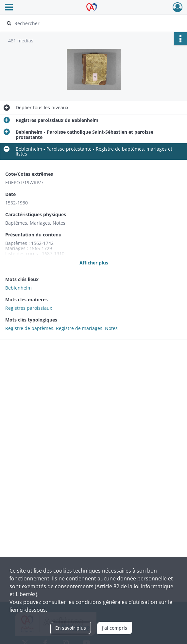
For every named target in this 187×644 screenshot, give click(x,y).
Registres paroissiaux (29, 308)
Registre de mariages (79, 328)
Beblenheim (18, 288)
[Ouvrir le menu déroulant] (9, 8)
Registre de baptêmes (29, 328)
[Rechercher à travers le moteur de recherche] (88, 23)
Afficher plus (94, 263)
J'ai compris (115, 628)
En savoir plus (71, 628)
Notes (111, 328)
